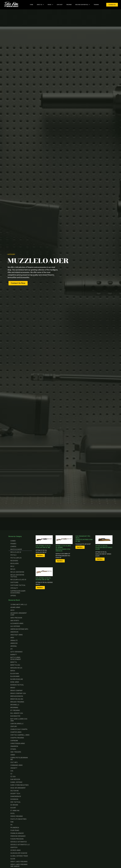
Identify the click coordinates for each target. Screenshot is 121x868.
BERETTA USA (15, 665)
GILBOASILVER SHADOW (19, 853)
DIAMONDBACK (16, 796)
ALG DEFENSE (15, 626)
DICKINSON (14, 799)
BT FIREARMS (15, 710)
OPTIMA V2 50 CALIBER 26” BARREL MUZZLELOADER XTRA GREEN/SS (63, 548)
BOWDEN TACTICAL (17, 685)
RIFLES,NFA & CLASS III (18, 580)
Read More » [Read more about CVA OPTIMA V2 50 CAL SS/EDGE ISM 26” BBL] (40, 588)
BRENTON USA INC (17, 699)
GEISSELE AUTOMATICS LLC (20, 845)
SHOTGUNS (14, 582)
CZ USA (13, 777)
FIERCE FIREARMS (17, 816)
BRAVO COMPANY (16, 691)
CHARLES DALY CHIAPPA (19, 729)
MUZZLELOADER (16, 549)
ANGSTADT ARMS (17, 635)
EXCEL (13, 813)
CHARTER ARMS (16, 732)
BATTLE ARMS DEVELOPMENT (16, 658)
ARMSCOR (14, 643)
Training (96, 5)
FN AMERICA (15, 828)
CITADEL (13, 749)
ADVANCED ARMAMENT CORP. (19, 614)
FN (11, 825)
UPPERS (13, 596)
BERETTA (14, 662)
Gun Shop (60, 5)
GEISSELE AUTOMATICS (19, 842)
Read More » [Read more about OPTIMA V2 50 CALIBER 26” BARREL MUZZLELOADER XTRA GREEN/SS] (60, 561)
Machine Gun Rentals (83, 5)
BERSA (13, 671)
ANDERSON (14, 632)
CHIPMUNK (14, 741)
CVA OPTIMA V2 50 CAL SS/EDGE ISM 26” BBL (43, 579)
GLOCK (13, 859)
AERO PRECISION (16, 618)
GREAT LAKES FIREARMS (19, 862)
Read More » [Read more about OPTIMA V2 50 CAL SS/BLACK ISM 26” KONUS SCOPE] (100, 559)
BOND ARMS (15, 682)
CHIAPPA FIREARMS (17, 738)
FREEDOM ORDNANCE (18, 836)
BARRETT (14, 655)
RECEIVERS (14, 561)
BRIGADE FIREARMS (17, 702)
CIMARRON (14, 746)
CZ (11, 774)
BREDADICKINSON (17, 696)
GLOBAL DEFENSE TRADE (19, 856)
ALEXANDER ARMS (17, 623)
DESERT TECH (15, 794)
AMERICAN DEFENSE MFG (19, 629)
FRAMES (13, 544)
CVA (12, 771)
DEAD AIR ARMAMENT (18, 788)
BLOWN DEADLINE (17, 679)
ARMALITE (14, 640)
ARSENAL (14, 646)
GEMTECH (14, 847)
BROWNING (14, 708)
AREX (12, 638)
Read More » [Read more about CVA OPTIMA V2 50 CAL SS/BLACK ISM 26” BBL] (40, 555)
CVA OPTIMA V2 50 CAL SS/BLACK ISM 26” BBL (43, 547)
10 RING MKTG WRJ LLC (19, 605)
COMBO (13, 541)
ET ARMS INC (15, 811)
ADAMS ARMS (15, 607)
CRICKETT (14, 768)
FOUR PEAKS (15, 830)
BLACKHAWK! (15, 676)
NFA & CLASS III (16, 552)
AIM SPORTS (15, 621)
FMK (12, 822)
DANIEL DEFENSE (16, 782)
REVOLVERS (15, 564)
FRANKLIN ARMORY (17, 833)
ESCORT (13, 808)
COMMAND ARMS (16, 765)
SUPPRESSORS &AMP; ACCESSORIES (18, 592)
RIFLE (12, 566)
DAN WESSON (15, 779)
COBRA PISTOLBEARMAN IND (19, 759)
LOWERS (13, 547)
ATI (11, 649)
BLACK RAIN (15, 674)
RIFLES (13, 569)
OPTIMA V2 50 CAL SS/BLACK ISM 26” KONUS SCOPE (104, 548)
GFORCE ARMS (16, 850)
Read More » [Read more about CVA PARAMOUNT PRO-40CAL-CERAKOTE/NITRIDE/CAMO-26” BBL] (80, 547)
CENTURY (14, 726)
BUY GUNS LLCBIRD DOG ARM (19, 720)
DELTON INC (15, 791)
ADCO (12, 610)
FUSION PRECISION (17, 839)
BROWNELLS (15, 705)
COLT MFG (14, 762)
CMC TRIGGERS (16, 752)
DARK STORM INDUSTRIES (20, 785)
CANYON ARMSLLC (17, 724)
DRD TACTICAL (16, 802)
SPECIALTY (14, 588)
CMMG (13, 755)
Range (50, 5)
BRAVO (13, 688)
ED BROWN (14, 805)
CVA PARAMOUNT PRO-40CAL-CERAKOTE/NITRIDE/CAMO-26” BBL (84, 539)
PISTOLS (13, 555)
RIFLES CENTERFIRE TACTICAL (17, 576)
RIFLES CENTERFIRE (17, 572)
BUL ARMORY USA (17, 713)
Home (31, 5)
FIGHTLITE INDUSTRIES (18, 819)
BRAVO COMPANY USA (18, 693)
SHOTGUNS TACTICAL (18, 585)
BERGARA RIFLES (16, 668)
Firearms (69, 5)
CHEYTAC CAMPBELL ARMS (20, 735)
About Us (40, 5)
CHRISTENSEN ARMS (18, 743)
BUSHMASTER (15, 716)
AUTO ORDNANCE (16, 652)
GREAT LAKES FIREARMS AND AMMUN (19, 865)
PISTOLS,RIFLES (16, 558)
